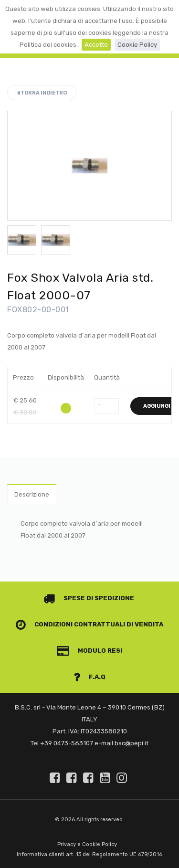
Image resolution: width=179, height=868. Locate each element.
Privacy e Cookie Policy (87, 844)
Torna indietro (42, 93)
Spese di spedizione (89, 598)
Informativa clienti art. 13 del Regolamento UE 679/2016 (89, 854)
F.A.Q (90, 677)
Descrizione (32, 494)
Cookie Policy (137, 45)
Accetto (96, 45)
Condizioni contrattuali (71, 624)
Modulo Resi (90, 651)
